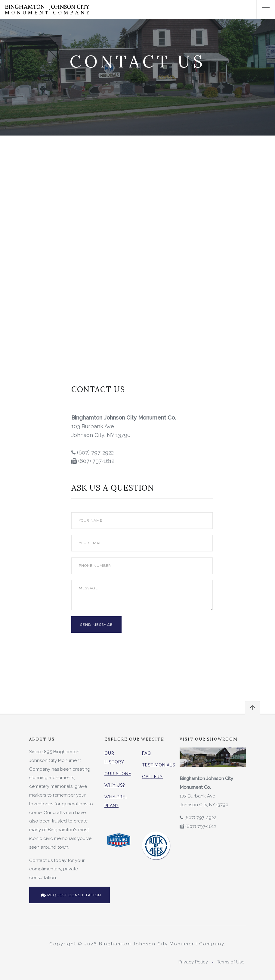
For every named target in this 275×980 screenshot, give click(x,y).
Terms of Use (231, 962)
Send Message (96, 624)
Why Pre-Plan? (116, 801)
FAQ (147, 753)
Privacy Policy (193, 962)
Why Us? (115, 785)
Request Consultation (71, 895)
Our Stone (118, 774)
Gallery (152, 777)
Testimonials (159, 765)
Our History (114, 758)
